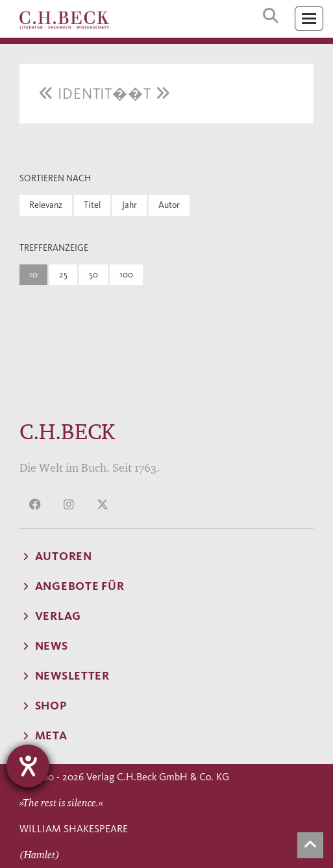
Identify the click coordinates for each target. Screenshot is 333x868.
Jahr (129, 205)
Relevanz (46, 205)
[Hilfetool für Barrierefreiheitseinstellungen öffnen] (28, 766)
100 (126, 274)
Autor (169, 205)
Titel (92, 205)
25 (63, 274)
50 (93, 274)
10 (33, 274)
